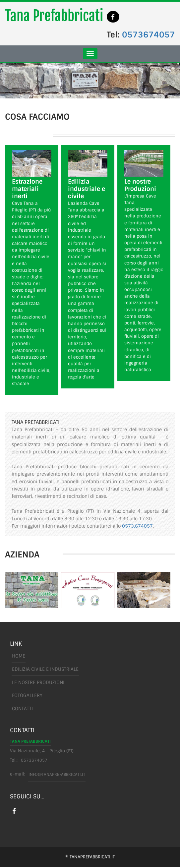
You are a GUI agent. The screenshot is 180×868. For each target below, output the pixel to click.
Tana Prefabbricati (54, 16)
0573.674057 (137, 526)
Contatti (22, 709)
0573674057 (149, 35)
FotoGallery (27, 696)
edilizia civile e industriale (45, 669)
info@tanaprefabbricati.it (58, 775)
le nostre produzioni (38, 683)
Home (18, 656)
